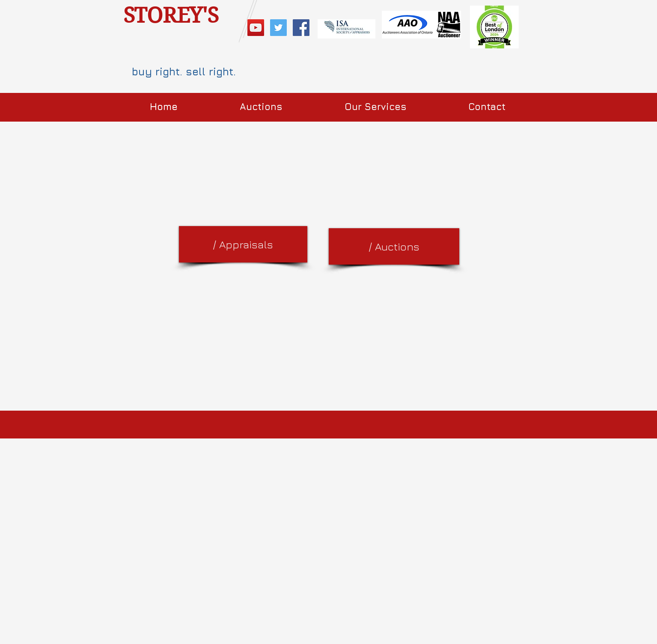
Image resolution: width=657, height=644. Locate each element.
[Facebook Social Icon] (301, 28)
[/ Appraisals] (243, 244)
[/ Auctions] (394, 246)
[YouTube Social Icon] (256, 28)
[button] (261, 107)
